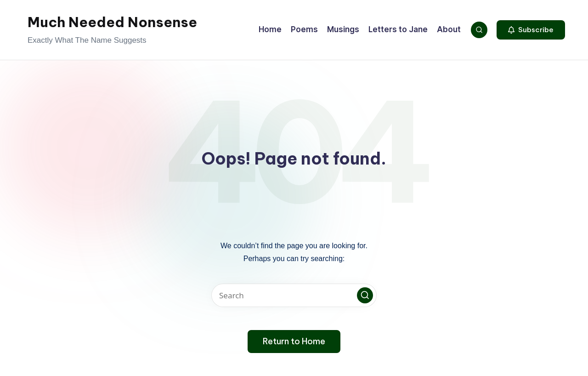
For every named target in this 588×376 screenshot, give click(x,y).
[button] (531, 30)
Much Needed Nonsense (112, 22)
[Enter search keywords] (294, 295)
